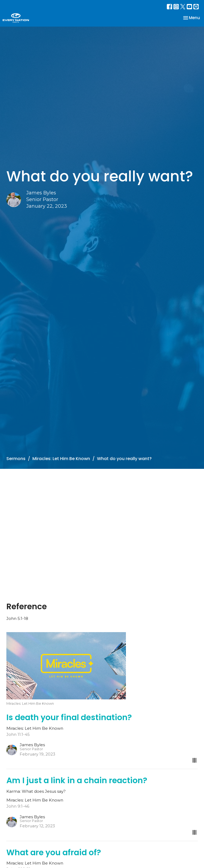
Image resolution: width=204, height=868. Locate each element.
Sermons (16, 459)
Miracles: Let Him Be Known (61, 459)
